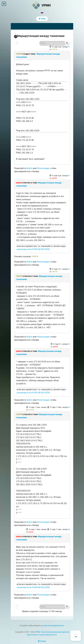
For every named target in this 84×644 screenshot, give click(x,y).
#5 (69, 407)
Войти (29, 168)
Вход (42, 19)
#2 (69, 176)
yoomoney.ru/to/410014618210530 (33, 249)
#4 (69, 344)
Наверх (42, 641)
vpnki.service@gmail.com (53, 626)
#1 (69, 47)
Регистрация (43, 168)
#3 (69, 269)
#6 (69, 529)
